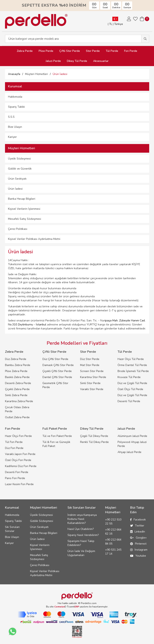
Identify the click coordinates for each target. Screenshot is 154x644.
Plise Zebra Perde (16, 371)
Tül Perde (112, 51)
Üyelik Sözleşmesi (19, 159)
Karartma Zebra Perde (19, 401)
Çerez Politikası (18, 229)
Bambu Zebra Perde (18, 365)
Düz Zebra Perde (16, 359)
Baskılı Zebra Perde (17, 377)
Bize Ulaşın (15, 127)
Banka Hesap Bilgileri (22, 199)
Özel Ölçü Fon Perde (18, 460)
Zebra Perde (25, 51)
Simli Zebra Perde (16, 395)
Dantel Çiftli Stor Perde (57, 377)
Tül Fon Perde (14, 442)
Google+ (138, 538)
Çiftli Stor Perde (70, 51)
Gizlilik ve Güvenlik (20, 169)
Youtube (138, 556)
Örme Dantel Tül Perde (132, 365)
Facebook (138, 520)
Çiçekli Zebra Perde (17, 389)
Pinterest (138, 544)
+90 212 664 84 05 (113, 542)
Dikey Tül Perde (77, 61)
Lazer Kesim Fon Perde (19, 484)
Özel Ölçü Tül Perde (130, 389)
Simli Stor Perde (90, 383)
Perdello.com (89, 603)
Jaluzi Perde (53, 61)
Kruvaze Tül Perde (129, 377)
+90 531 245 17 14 (113, 552)
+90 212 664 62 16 (113, 532)
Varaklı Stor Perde (92, 389)
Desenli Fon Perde (17, 472)
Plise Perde (46, 51)
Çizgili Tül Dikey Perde (94, 436)
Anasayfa (14, 74)
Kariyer (12, 137)
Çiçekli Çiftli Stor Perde (57, 371)
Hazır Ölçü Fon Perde (18, 436)
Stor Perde (93, 51)
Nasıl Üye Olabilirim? (81, 529)
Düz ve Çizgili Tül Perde (132, 383)
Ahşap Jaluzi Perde (129, 452)
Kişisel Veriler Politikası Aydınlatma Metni (34, 239)
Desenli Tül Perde (129, 401)
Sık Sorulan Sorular (12, 529)
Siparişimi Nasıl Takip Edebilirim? (81, 543)
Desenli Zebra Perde (18, 383)
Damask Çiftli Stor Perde (58, 365)
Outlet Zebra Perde (17, 417)
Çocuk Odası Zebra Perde (17, 409)
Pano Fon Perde (15, 478)
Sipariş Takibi (16, 107)
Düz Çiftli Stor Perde (55, 359)
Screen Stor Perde (92, 371)
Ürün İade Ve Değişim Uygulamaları (81, 553)
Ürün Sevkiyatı (17, 179)
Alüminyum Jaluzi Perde (132, 436)
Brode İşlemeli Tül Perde (133, 371)
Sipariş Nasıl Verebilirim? (83, 535)
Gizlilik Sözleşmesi (42, 521)
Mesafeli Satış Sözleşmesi (25, 219)
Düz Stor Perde (90, 359)
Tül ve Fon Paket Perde (57, 436)
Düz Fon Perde (14, 448)
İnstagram (139, 550)
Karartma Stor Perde (93, 377)
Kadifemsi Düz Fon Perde (21, 466)
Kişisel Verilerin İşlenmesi (24, 209)
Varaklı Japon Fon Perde (20, 454)
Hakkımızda (15, 97)
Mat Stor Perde (90, 365)
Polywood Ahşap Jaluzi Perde (132, 444)
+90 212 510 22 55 (113, 522)
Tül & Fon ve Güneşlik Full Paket (56, 444)
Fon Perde (131, 51)
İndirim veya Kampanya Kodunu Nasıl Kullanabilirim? (82, 519)
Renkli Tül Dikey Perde (94, 442)
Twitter (137, 526)
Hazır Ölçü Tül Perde (131, 359)
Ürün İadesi (15, 189)
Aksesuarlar (101, 61)
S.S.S (11, 117)
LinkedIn (138, 532)
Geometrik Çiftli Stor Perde (55, 385)
